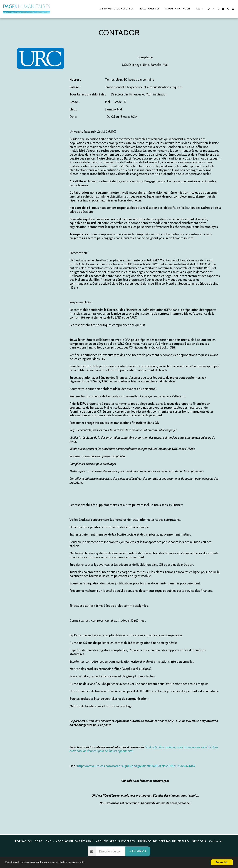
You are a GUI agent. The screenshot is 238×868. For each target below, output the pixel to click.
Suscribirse (138, 851)
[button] (214, 9)
